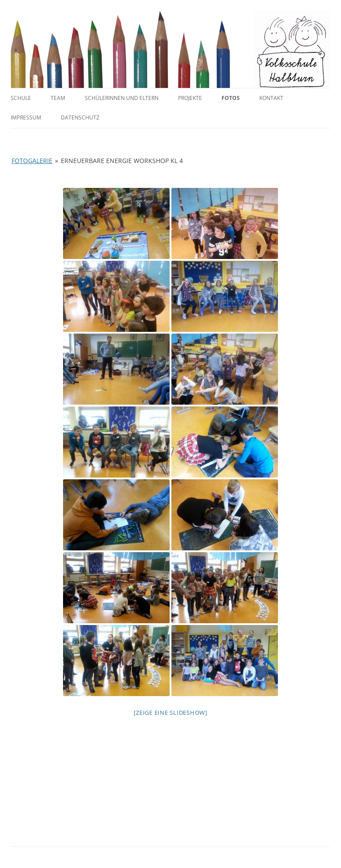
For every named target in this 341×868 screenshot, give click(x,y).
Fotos (231, 98)
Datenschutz (80, 117)
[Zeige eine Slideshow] (170, 713)
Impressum (26, 117)
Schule (21, 98)
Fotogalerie (32, 161)
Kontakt (271, 98)
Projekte (190, 98)
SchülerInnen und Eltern (122, 98)
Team (58, 98)
